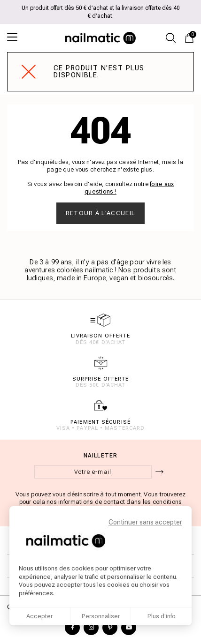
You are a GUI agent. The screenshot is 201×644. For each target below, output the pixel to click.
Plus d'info (162, 616)
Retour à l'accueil (100, 213)
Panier (192, 35)
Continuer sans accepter (145, 522)
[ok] (159, 472)
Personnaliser (101, 616)
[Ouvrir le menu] (16, 37)
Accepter (39, 616)
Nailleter (101, 456)
